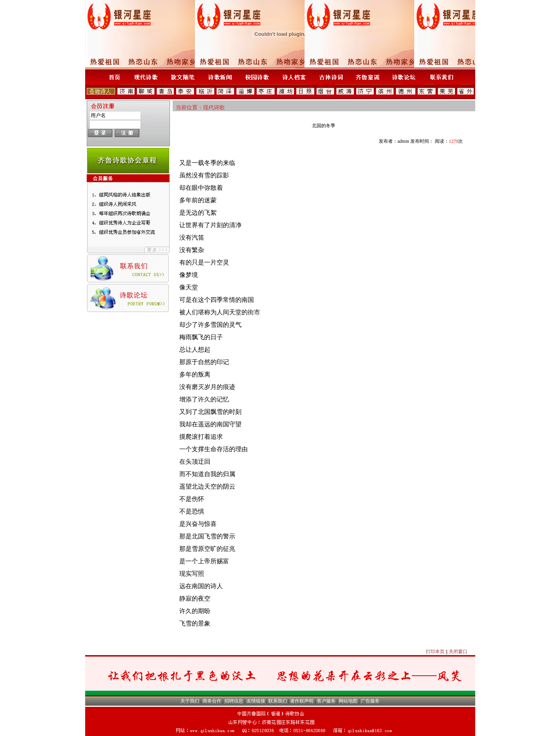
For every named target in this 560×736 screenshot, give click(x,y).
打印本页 (435, 652)
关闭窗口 (458, 652)
